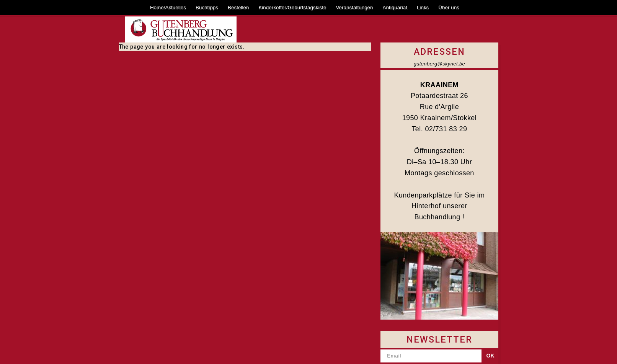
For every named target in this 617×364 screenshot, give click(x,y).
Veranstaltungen (354, 7)
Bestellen (238, 7)
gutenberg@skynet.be (440, 64)
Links (423, 7)
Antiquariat (395, 7)
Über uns (449, 7)
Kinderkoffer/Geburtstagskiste (292, 7)
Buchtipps (207, 7)
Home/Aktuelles (168, 7)
